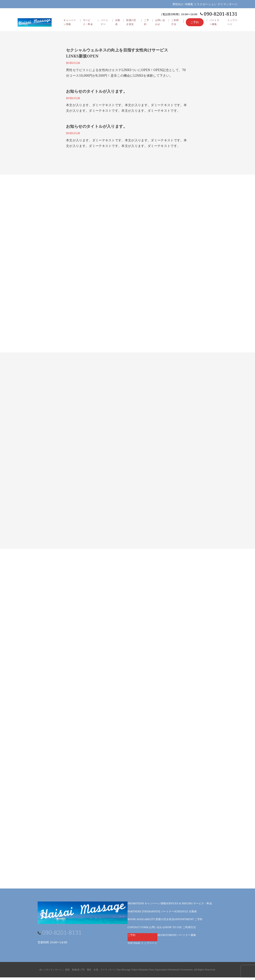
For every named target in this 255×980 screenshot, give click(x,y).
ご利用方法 (180, 930)
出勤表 (117, 25)
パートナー (151, 914)
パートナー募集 (177, 938)
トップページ (142, 946)
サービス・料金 (189, 906)
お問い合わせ (146, 930)
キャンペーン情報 (147, 906)
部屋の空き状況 (151, 922)
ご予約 (147, 25)
